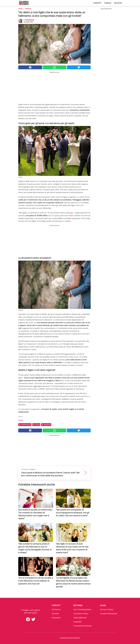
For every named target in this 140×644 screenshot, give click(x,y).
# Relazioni (46, 424)
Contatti (55, 614)
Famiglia (108, 3)
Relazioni (118, 3)
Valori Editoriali (80, 618)
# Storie (36, 424)
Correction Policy (81, 614)
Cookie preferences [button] (109, 614)
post (71, 213)
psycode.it (56, 618)
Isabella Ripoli (30, 20)
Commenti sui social (82, 626)
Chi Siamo (56, 609)
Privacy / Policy (107, 609)
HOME (20, 9)
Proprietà (77, 622)
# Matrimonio (25, 424)
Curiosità (97, 3)
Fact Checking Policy (82, 609)
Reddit (21, 420)
